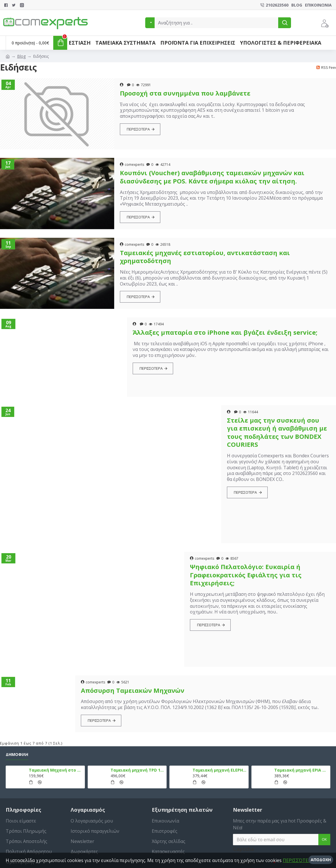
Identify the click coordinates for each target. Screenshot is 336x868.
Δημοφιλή (17, 755)
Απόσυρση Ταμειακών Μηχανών (133, 690)
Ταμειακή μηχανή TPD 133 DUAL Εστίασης (138, 770)
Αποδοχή (321, 860)
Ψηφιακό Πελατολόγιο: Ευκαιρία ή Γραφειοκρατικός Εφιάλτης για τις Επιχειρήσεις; (246, 575)
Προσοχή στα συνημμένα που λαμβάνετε (185, 93)
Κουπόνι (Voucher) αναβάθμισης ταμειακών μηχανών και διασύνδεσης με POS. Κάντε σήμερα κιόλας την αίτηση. (212, 177)
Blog (21, 56)
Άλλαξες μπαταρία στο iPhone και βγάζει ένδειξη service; (225, 332)
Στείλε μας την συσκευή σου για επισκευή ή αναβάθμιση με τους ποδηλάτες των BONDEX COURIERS (277, 432)
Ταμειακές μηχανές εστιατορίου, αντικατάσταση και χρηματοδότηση (205, 257)
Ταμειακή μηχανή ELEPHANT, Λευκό (220, 770)
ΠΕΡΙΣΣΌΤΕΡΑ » (300, 860)
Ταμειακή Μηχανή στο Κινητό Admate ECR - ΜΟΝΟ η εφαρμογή (56, 770)
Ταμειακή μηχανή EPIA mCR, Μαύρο (301, 770)
